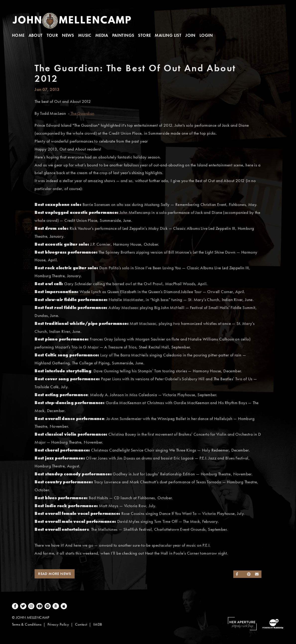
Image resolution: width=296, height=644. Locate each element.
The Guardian (82, 113)
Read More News (55, 574)
